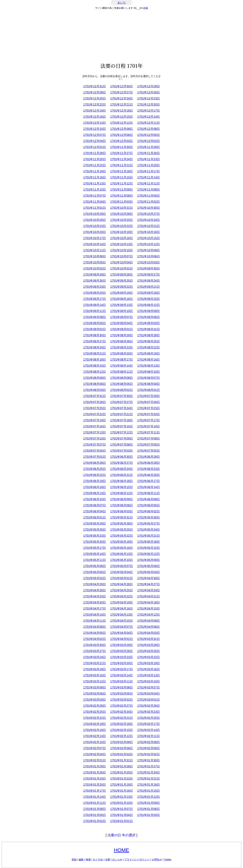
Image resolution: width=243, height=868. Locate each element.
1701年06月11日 (148, 493)
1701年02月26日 (148, 706)
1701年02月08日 (148, 742)
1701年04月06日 (148, 627)
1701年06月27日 (122, 463)
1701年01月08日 (94, 809)
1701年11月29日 (148, 147)
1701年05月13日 (122, 554)
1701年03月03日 (94, 700)
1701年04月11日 (94, 621)
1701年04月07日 (122, 627)
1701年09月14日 (94, 305)
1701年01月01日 (122, 821)
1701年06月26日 (148, 463)
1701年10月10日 (122, 250)
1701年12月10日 (94, 129)
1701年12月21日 (122, 105)
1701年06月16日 (94, 487)
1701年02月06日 (122, 748)
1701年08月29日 (122, 335)
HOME (122, 850)
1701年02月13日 (94, 736)
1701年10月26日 (94, 220)
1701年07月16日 (94, 426)
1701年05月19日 (122, 542)
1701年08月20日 (122, 354)
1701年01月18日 (148, 785)
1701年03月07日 (148, 688)
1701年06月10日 (94, 499)
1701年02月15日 (122, 730)
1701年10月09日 (148, 250)
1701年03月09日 (94, 688)
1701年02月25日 (94, 712)
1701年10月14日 (94, 244)
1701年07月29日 (148, 396)
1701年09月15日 (148, 299)
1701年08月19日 (148, 354)
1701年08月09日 (94, 378)
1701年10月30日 (148, 208)
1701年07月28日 (94, 402)
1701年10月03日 (148, 262)
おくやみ (98, 859)
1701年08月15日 (94, 366)
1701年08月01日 (148, 390)
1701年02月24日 (122, 712)
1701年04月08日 (94, 627)
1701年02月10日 (94, 742)
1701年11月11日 (148, 184)
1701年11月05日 (148, 196)
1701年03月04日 (148, 694)
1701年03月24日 (94, 657)
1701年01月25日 (122, 773)
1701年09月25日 (122, 281)
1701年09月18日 (148, 293)
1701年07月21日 (122, 414)
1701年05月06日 (148, 566)
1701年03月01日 (148, 700)
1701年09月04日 (122, 323)
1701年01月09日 (148, 803)
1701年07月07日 (94, 445)
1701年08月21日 (94, 354)
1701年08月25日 (148, 341)
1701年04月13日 (122, 615)
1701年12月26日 (148, 92)
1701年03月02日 (122, 700)
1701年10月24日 (148, 220)
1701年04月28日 (122, 584)
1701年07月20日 (148, 414)
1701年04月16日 (122, 609)
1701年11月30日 (122, 147)
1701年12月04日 (94, 141)
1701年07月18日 (122, 420)
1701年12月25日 (94, 99)
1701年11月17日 (148, 171)
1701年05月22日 (122, 536)
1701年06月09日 (122, 499)
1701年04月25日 (122, 590)
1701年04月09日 (148, 621)
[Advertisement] (122, 36)
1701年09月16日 (122, 299)
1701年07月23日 (148, 408)
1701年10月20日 (94, 232)
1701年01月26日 (94, 773)
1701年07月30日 (122, 396)
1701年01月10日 (122, 803)
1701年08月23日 (122, 347)
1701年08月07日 (148, 378)
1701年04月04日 (122, 633)
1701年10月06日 (148, 256)
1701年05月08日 (94, 566)
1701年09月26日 (94, 281)
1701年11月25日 (94, 159)
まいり (122, 3)
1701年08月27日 (94, 341)
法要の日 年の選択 (122, 835)
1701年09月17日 (94, 299)
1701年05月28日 (122, 524)
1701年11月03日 (122, 202)
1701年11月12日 (122, 184)
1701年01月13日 (122, 797)
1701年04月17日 (94, 609)
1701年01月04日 (122, 815)
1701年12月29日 (148, 86)
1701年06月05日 (148, 505)
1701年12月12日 (122, 123)
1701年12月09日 (122, 129)
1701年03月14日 (122, 675)
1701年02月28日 (94, 706)
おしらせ (117, 859)
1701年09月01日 (122, 329)
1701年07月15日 (122, 426)
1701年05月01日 (122, 578)
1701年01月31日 (122, 760)
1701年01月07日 (122, 809)
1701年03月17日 (122, 669)
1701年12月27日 (122, 92)
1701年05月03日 (148, 572)
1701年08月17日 (122, 360)
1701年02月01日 (94, 760)
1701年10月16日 (122, 238)
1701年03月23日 (122, 657)
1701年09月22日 (122, 287)
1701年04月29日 (94, 584)
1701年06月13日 (94, 493)
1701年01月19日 (122, 785)
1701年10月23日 (94, 226)
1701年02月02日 (148, 754)
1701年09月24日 (148, 281)
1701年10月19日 (122, 232)
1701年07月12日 (122, 432)
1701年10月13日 (122, 244)
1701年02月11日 (148, 736)
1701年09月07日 (122, 317)
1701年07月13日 (94, 432)
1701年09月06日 (148, 317)
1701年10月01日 (122, 269)
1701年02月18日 (122, 724)
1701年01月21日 (148, 779)
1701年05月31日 (122, 517)
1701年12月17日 (148, 111)
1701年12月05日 (148, 135)
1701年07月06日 (122, 445)
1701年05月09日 (148, 560)
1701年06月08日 (148, 499)
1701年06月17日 (148, 481)
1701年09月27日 (148, 275)
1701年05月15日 (148, 548)
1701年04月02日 (94, 639)
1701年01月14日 (94, 797)
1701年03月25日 (148, 651)
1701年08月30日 (94, 335)
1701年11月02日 (148, 202)
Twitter (168, 859)
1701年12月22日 (94, 105)
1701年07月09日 (122, 439)
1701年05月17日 (94, 548)
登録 (74, 859)
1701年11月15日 (122, 177)
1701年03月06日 (94, 694)
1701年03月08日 (122, 688)
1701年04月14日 (94, 615)
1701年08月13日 (148, 366)
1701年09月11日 (94, 311)
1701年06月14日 (148, 487)
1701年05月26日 (94, 530)
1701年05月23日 (94, 536)
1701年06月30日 (122, 457)
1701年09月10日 (122, 311)
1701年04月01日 (122, 639)
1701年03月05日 (122, 694)
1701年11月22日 (94, 165)
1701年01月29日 (94, 766)
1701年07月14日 (148, 426)
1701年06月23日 (148, 469)
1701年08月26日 (122, 341)
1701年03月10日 (148, 681)
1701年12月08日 (148, 129)
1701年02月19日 (94, 724)
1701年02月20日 (148, 718)
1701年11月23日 (148, 159)
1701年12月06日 (122, 135)
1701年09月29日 (94, 275)
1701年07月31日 (94, 396)
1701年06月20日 (148, 475)
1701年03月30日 (94, 645)
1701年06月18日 (122, 481)
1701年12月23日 (148, 99)
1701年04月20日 (94, 603)
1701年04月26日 (94, 590)
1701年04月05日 (94, 633)
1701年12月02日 (148, 141)
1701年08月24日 (94, 347)
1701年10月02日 (94, 269)
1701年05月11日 (94, 560)
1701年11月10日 (94, 190)
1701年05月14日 (94, 554)
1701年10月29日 (94, 214)
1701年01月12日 (148, 797)
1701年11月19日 (94, 171)
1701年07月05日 (148, 445)
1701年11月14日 (148, 177)
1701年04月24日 (148, 590)
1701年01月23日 (94, 779)
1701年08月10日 (148, 372)
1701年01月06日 (148, 809)
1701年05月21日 (148, 536)
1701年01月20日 (94, 785)
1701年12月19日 (94, 111)
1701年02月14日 (148, 730)
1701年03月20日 (122, 663)
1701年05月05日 (94, 572)
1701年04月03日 (148, 633)
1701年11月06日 (122, 196)
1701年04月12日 (148, 615)
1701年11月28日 (94, 153)
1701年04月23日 (94, 596)
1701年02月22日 (94, 718)
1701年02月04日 (94, 754)
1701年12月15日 (122, 117)
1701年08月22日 (148, 347)
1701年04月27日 (148, 584)
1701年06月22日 (94, 475)
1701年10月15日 (148, 238)
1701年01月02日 (94, 821)
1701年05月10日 (122, 560)
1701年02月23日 (148, 712)
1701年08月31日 (148, 329)
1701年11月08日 (148, 190)
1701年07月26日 (148, 402)
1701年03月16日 (148, 669)
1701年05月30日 (148, 517)
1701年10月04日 (122, 262)
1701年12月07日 (94, 135)
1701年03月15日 (94, 675)
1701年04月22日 (122, 596)
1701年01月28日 (122, 766)
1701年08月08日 (122, 378)
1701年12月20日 (148, 105)
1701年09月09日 (148, 311)
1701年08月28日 (148, 335)
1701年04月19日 (122, 603)
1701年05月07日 (122, 566)
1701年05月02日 (94, 578)
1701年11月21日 (122, 165)
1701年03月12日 (94, 681)
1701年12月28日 (94, 92)
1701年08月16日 (148, 360)
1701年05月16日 (122, 548)
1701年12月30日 (122, 86)
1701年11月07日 (94, 196)
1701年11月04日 (94, 202)
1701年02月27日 (122, 706)
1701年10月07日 (122, 256)
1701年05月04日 (122, 572)
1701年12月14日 (148, 117)
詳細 (145, 8)
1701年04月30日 (148, 578)
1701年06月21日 (122, 475)
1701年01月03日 (148, 815)
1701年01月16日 (122, 791)
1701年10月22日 (122, 226)
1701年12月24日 (122, 99)
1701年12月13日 (94, 123)
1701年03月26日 (122, 651)
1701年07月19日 (94, 420)
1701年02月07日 (94, 748)
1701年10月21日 (148, 226)
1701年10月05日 (94, 262)
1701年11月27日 (122, 153)
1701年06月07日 (94, 505)
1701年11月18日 (122, 171)
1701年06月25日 (94, 469)
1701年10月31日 (122, 208)
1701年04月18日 (148, 603)
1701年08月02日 (122, 390)
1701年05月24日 (148, 530)
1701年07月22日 (94, 414)
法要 (108, 859)
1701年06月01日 (94, 517)
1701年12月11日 (148, 123)
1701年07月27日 (122, 402)
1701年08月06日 (94, 384)
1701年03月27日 (94, 651)
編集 (81, 859)
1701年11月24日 (122, 159)
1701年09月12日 (148, 305)
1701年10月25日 (122, 220)
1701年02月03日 (122, 754)
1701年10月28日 (122, 214)
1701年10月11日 (94, 250)
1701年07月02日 (148, 451)
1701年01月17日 (94, 791)
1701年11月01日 (94, 208)
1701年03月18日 (94, 669)
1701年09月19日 (122, 293)
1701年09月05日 (94, 323)
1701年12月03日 (122, 141)
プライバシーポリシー (137, 859)
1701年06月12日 (122, 493)
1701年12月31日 (94, 86)
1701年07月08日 (148, 439)
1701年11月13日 (94, 184)
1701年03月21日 (94, 663)
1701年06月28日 (94, 463)
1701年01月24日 (148, 773)
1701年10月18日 (148, 232)
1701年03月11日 (122, 681)
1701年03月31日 (148, 639)
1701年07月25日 (94, 408)
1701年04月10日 (122, 621)
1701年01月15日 (148, 791)
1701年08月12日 (94, 372)
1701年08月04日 (148, 384)
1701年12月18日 (122, 111)
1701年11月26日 (148, 153)
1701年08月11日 (122, 372)
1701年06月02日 (148, 511)
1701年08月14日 (122, 366)
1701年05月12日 (148, 554)
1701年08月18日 (94, 360)
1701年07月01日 (94, 457)
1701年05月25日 (122, 530)
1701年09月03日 (148, 323)
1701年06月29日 (148, 457)
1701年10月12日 (148, 244)
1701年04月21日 (148, 596)
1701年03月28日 (148, 645)
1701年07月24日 (122, 408)
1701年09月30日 (148, 269)
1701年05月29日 (94, 524)
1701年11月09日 (122, 190)
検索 (88, 859)
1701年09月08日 (94, 317)
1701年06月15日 (122, 487)
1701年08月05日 (122, 384)
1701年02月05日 (148, 748)
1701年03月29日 (122, 645)
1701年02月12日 (122, 736)
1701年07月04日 (94, 451)
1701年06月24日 (122, 469)
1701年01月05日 (94, 815)
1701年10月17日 (94, 238)
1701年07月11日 (148, 432)
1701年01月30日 (148, 760)
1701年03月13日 (148, 675)
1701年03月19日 (148, 663)
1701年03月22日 (148, 657)
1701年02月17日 (148, 724)
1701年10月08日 (94, 256)
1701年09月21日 (148, 287)
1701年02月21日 (122, 718)
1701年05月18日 (148, 542)
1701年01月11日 (94, 803)
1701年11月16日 (94, 177)
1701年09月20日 (94, 293)
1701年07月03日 (122, 451)
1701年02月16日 (94, 730)
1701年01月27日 (148, 766)
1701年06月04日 (94, 511)
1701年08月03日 (94, 390)
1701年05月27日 (148, 524)
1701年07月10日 (94, 439)
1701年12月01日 (94, 147)
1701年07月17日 (148, 420)
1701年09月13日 (122, 305)
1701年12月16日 (94, 117)
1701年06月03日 (122, 511)
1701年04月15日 (148, 609)
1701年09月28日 (122, 275)
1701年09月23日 (94, 287)
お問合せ (157, 859)
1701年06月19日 (94, 481)
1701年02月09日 (122, 742)
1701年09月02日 (94, 329)
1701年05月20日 (94, 542)
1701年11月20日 (148, 165)
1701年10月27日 (148, 214)
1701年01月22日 (122, 779)
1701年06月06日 (122, 505)
